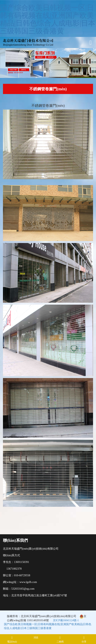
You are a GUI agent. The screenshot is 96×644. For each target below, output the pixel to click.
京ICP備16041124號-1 (66, 620)
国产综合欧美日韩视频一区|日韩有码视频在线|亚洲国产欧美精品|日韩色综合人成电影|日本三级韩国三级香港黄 (48, 19)
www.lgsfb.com (28, 582)
